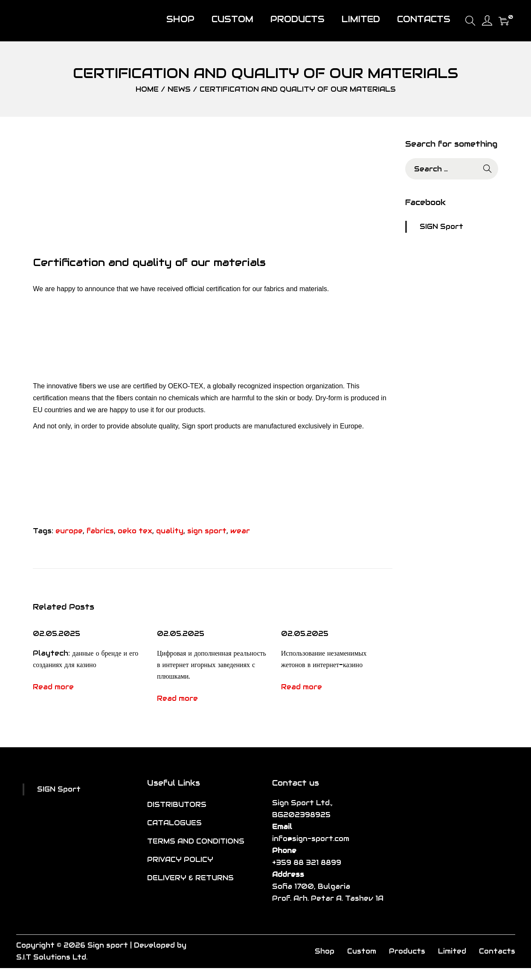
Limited (452, 951)
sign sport (207, 531)
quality (170, 531)
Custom (362, 951)
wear (240, 531)
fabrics (100, 531)
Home (147, 89)
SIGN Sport (441, 227)
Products (407, 951)
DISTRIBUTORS (177, 805)
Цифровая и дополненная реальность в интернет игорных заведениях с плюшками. (212, 665)
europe (69, 531)
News (179, 89)
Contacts (497, 951)
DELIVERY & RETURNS (190, 878)
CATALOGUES (174, 823)
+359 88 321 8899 (307, 863)
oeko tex (135, 531)
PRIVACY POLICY (180, 860)
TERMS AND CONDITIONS (196, 841)
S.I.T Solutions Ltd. (52, 957)
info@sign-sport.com (311, 839)
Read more (53, 687)
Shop (325, 951)
